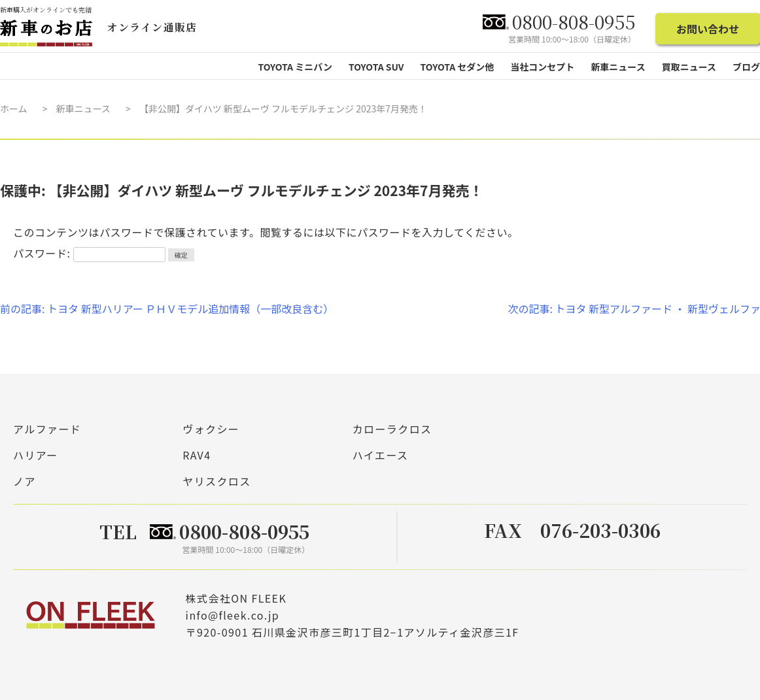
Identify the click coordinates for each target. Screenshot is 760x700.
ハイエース (381, 455)
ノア (25, 481)
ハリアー (36, 455)
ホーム (14, 108)
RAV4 (197, 455)
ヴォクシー (211, 429)
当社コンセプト (542, 67)
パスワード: (89, 253)
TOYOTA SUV (376, 67)
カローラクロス (392, 429)
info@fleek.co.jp (233, 614)
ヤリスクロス (216, 481)
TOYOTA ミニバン (295, 67)
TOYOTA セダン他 (458, 67)
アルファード (47, 429)
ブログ (746, 67)
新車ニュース (83, 108)
